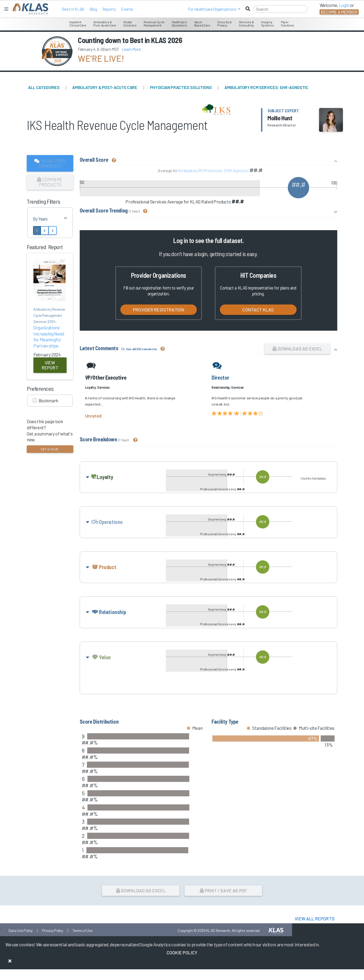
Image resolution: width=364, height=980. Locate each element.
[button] (214, 9)
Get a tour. (50, 449)
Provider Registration (159, 310)
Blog (93, 9)
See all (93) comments (139, 349)
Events (127, 9)
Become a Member (339, 12)
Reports (109, 9)
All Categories (44, 87)
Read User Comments (50, 163)
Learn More (131, 49)
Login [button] (344, 5)
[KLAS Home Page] (29, 9)
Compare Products (50, 182)
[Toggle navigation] (6, 9)
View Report (50, 365)
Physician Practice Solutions (181, 87)
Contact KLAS (258, 310)
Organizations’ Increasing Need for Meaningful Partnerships (50, 327)
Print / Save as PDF (223, 911)
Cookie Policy (182, 952)
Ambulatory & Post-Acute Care (105, 87)
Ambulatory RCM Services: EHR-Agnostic (266, 87)
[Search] (280, 9)
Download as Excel (297, 349)
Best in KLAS (73, 9)
